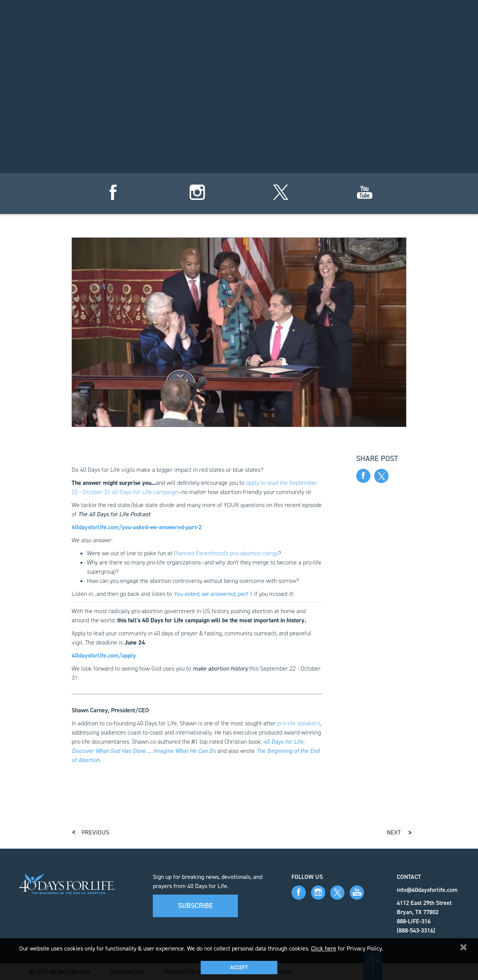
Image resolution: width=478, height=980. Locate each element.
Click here (324, 948)
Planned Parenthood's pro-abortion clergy (226, 553)
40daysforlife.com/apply (104, 655)
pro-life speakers (299, 723)
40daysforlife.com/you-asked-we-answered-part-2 (137, 527)
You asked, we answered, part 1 (213, 594)
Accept (239, 968)
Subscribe (196, 906)
